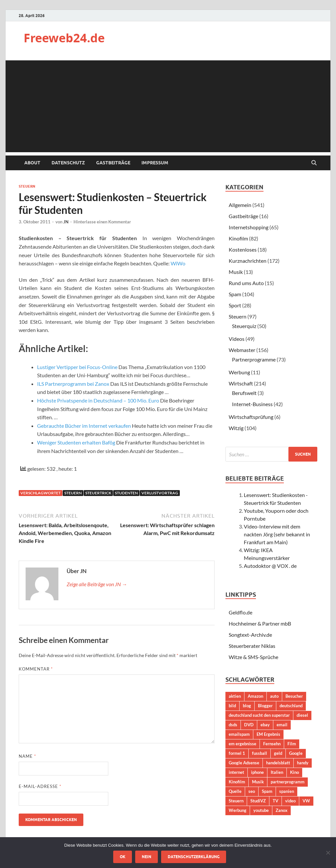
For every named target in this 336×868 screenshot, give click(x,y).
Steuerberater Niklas (252, 646)
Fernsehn (272, 744)
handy (303, 763)
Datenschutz (68, 163)
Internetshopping (249, 227)
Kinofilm (238, 238)
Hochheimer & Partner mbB (260, 623)
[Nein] (328, 853)
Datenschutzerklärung (194, 857)
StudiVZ (258, 801)
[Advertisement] (168, 106)
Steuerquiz (244, 326)
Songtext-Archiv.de (250, 635)
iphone (257, 772)
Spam (235, 294)
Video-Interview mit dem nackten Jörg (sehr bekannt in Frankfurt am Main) (277, 534)
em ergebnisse (242, 744)
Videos (237, 339)
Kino (294, 772)
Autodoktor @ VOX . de (270, 566)
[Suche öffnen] (314, 163)
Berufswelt (244, 393)
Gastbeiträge (113, 163)
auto (274, 696)
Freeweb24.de (64, 38)
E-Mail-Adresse (40, 786)
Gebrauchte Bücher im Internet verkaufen (84, 426)
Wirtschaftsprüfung (251, 417)
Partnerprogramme (254, 359)
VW (306, 801)
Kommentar (36, 669)
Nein (147, 857)
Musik (236, 272)
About (32, 163)
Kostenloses (243, 249)
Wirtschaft (241, 383)
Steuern (27, 186)
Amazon (255, 696)
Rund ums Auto (246, 283)
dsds (233, 725)
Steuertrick (98, 493)
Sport (235, 305)
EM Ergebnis (268, 734)
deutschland (291, 706)
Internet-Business (252, 404)
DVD (249, 725)
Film (292, 744)
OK (123, 857)
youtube (261, 810)
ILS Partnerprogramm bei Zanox (73, 384)
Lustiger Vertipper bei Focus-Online (77, 367)
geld (278, 753)
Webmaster (242, 350)
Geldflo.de (241, 612)
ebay (265, 725)
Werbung (239, 372)
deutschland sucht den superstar (259, 715)
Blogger (265, 706)
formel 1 (237, 753)
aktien (235, 696)
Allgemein (240, 205)
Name (27, 756)
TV (275, 801)
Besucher (294, 696)
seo (252, 791)
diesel (302, 715)
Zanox (282, 810)
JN (66, 222)
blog (247, 706)
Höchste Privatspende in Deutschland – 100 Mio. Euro (98, 400)
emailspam (239, 734)
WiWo (178, 263)
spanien (287, 791)
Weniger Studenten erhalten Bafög (76, 442)
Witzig (236, 428)
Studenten (126, 493)
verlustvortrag (160, 493)
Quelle (235, 791)
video (290, 801)
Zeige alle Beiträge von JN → (97, 584)
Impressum (155, 163)
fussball (260, 753)
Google (296, 753)
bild (232, 706)
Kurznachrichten (248, 261)
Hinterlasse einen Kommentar (102, 222)
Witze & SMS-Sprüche (253, 657)
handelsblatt (278, 763)
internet (236, 772)
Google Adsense (244, 763)
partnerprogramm (288, 782)
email (282, 725)
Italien (277, 772)
